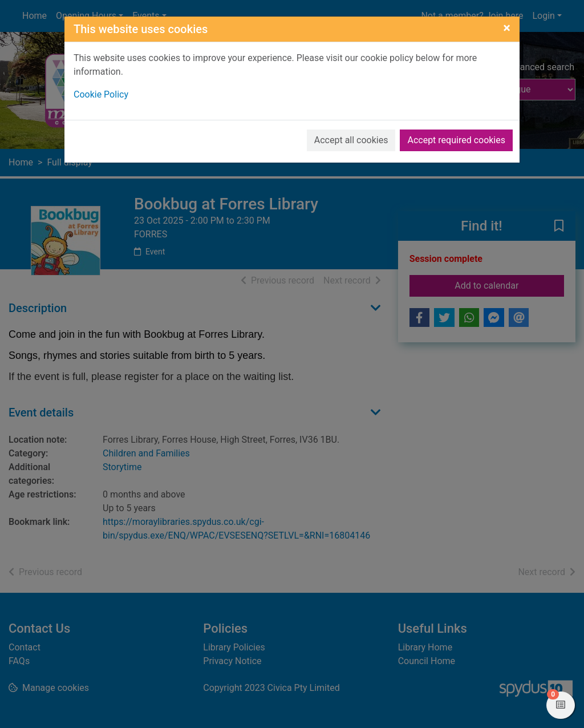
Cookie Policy (101, 94)
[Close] (507, 28)
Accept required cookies (456, 140)
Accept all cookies (351, 140)
